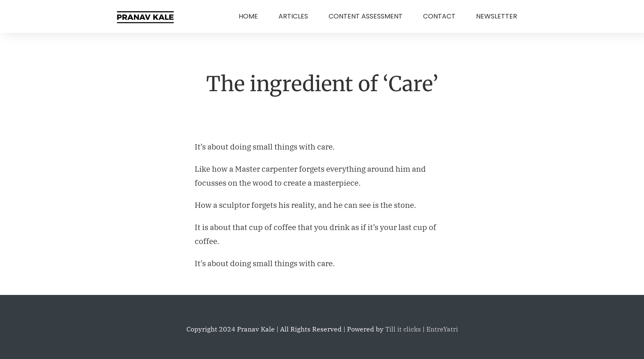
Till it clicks (403, 329)
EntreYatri (442, 329)
